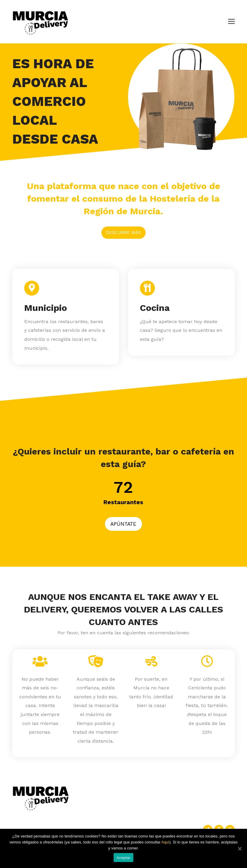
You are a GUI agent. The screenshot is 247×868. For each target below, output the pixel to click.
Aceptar (124, 858)
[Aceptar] (240, 849)
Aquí (165, 842)
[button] (231, 22)
